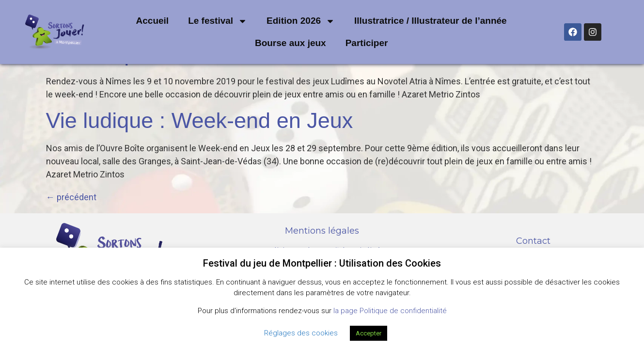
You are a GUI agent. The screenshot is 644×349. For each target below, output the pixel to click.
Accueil (153, 21)
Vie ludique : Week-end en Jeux (200, 120)
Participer (367, 43)
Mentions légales (322, 231)
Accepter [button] (369, 333)
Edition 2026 (301, 21)
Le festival (218, 21)
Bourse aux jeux (291, 43)
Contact (533, 241)
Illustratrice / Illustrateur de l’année (431, 21)
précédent (71, 197)
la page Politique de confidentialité (390, 311)
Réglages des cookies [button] (301, 333)
